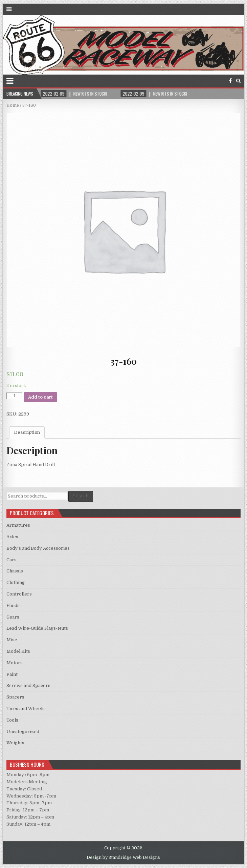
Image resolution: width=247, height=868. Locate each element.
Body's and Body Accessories (38, 548)
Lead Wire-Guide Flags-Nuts (37, 628)
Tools (12, 720)
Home (13, 105)
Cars (12, 560)
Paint (12, 674)
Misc (12, 640)
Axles (12, 537)
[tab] (27, 432)
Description (27, 432)
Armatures (18, 525)
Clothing (16, 582)
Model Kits (18, 651)
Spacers (15, 697)
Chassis (15, 571)
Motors (15, 663)
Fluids (13, 605)
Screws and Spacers (28, 685)
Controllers (19, 594)
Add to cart (40, 397)
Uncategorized (23, 732)
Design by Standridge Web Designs (123, 857)
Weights (15, 743)
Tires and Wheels (26, 709)
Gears (13, 617)
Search (81, 496)
